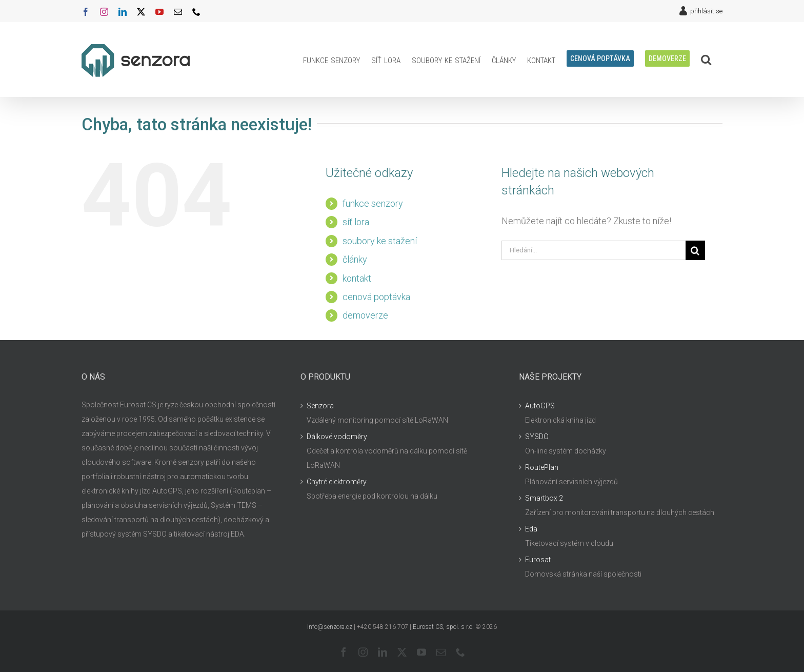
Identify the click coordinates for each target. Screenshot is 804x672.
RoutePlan (542, 467)
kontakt (357, 278)
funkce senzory (373, 203)
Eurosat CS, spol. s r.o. (443, 627)
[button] (706, 60)
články (355, 259)
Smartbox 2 (544, 498)
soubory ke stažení (380, 241)
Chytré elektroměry (337, 482)
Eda (531, 529)
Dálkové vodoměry (337, 437)
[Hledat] (695, 250)
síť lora (356, 222)
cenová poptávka (376, 297)
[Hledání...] (594, 250)
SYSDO (537, 437)
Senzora (320, 406)
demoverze (365, 315)
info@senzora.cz (330, 627)
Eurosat (538, 560)
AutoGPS (540, 406)
